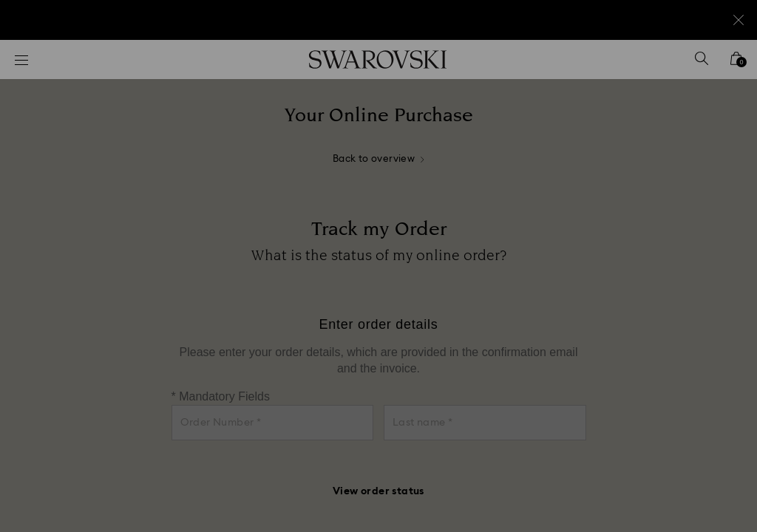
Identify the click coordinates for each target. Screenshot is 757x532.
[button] (622, 180)
